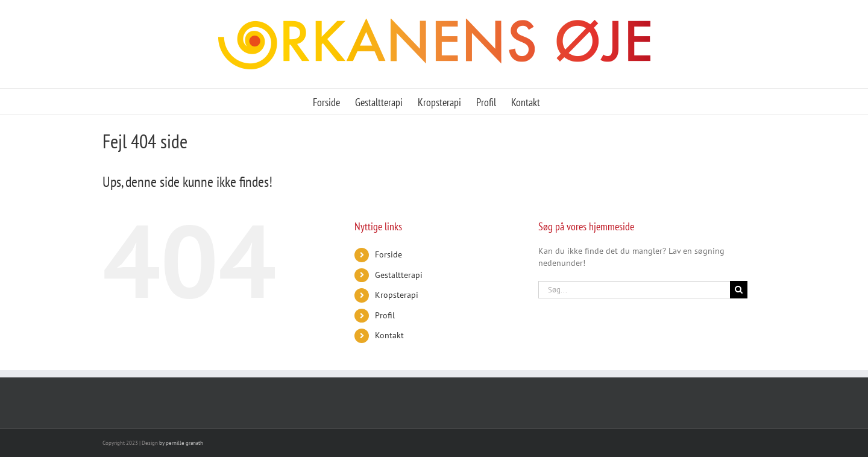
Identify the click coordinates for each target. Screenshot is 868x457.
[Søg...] (634, 290)
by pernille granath (181, 443)
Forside (388, 254)
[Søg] (739, 290)
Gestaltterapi (399, 275)
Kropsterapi (397, 295)
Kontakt (389, 335)
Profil (385, 315)
